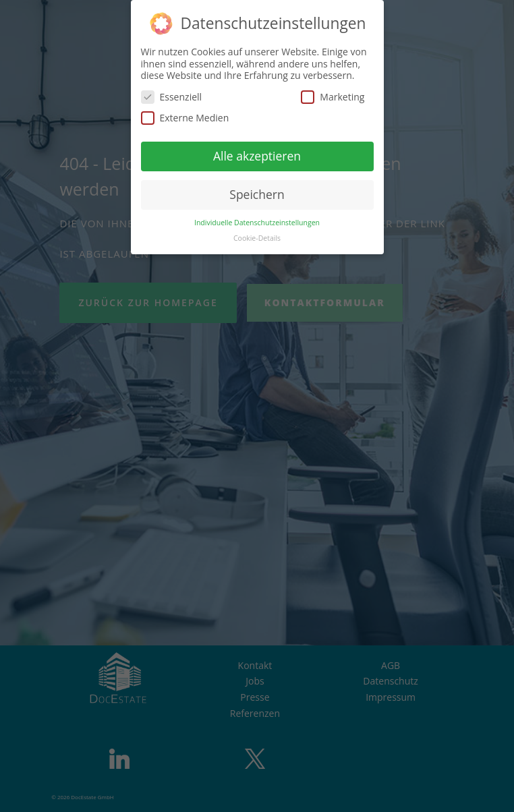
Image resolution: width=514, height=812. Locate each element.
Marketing (333, 97)
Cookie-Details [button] (257, 238)
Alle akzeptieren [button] (257, 156)
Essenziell (172, 97)
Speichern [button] (257, 194)
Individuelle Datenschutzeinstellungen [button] (257, 223)
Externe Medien (185, 118)
